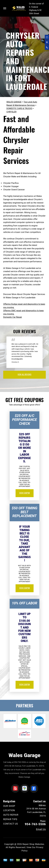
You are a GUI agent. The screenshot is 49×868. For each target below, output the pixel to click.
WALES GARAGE (14, 102)
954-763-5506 (20, 762)
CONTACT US (11, 824)
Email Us (41, 829)
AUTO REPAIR (11, 815)
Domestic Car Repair (13, 317)
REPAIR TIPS (10, 819)
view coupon (25, 493)
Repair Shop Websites (33, 844)
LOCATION (9, 810)
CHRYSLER (11, 112)
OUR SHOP (9, 806)
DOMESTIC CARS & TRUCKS (19, 108)
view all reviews (25, 374)
